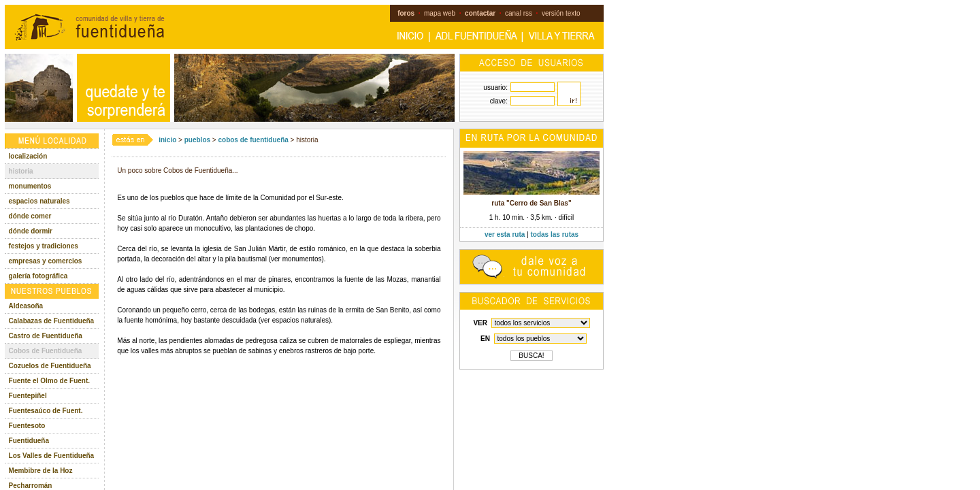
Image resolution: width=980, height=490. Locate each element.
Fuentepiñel (28, 396)
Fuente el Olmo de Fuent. (49, 381)
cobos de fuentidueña (253, 140)
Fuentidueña (29, 441)
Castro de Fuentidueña (46, 336)
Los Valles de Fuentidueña (52, 456)
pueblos (197, 140)
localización (28, 156)
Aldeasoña (26, 306)
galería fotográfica (38, 276)
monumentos (30, 186)
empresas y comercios (46, 261)
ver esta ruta (505, 234)
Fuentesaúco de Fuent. (46, 411)
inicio (167, 140)
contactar (480, 13)
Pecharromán (31, 486)
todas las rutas (555, 234)
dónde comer (30, 216)
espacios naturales (39, 201)
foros (406, 13)
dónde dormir (31, 231)
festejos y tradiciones (44, 246)
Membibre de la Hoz (41, 471)
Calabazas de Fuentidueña (52, 321)
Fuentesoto (27, 426)
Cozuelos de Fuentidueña (50, 366)
